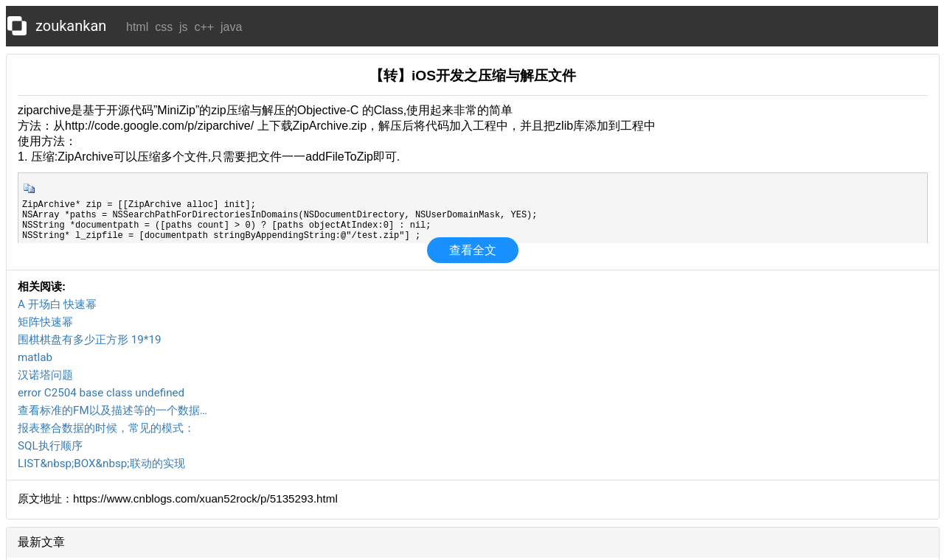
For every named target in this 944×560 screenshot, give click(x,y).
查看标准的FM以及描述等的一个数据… (112, 410)
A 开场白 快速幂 (57, 304)
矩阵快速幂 (45, 322)
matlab (35, 357)
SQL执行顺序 (50, 446)
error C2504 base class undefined (101, 393)
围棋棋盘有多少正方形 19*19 (89, 340)
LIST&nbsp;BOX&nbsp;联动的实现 (101, 463)
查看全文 (473, 250)
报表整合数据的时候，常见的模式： (106, 428)
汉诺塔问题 (45, 375)
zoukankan (71, 26)
